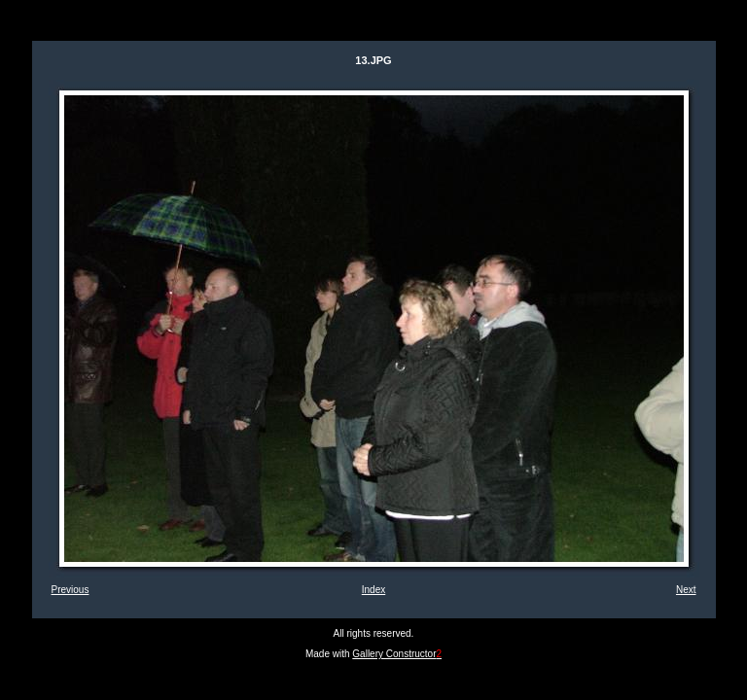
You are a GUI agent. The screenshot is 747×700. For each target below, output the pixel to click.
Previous (71, 590)
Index (373, 590)
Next (686, 590)
